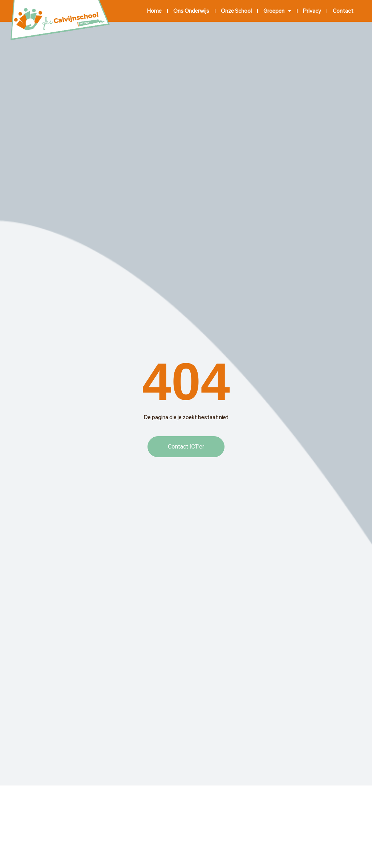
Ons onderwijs (191, 11)
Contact (343, 11)
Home (154, 11)
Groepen (277, 11)
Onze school (236, 11)
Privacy (312, 11)
